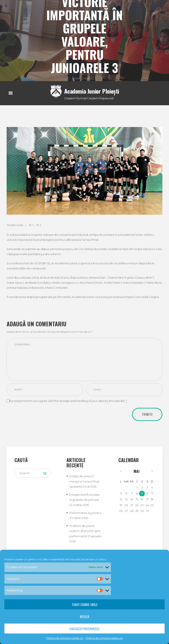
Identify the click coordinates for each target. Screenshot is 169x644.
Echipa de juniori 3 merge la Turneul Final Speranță (84, 482)
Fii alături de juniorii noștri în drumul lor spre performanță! (85, 530)
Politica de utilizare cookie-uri (65, 638)
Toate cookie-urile (85, 604)
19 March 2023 (15, 225)
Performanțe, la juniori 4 (85, 512)
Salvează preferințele (84, 629)
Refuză (84, 617)
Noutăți (89, 78)
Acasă (76, 78)
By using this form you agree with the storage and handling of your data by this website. (68, 401)
